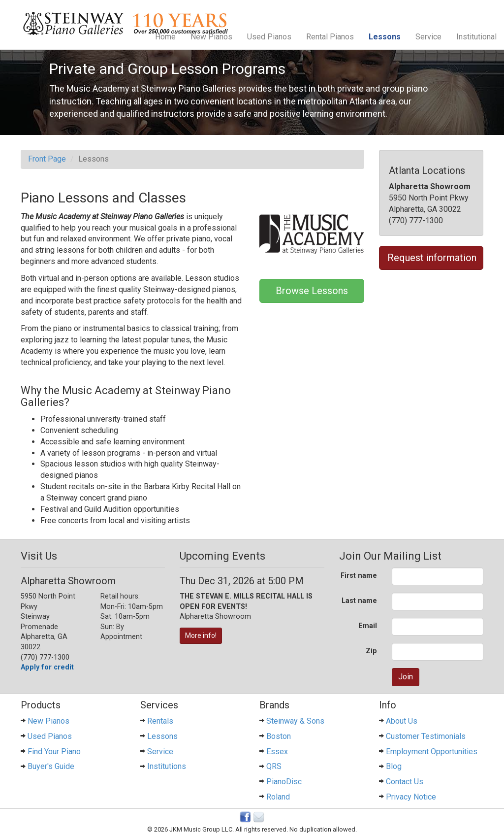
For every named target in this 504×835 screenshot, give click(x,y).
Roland (278, 797)
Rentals (160, 721)
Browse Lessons (312, 291)
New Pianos (211, 37)
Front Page (47, 159)
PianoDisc (284, 782)
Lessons (162, 736)
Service (428, 37)
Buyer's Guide (51, 766)
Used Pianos (269, 37)
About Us (402, 721)
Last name (359, 601)
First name (359, 576)
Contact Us (405, 782)
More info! (201, 635)
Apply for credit (47, 667)
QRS (274, 766)
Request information (432, 258)
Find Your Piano (54, 751)
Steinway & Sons (295, 721)
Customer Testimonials (426, 736)
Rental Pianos (330, 37)
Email (368, 626)
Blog (394, 766)
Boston (279, 736)
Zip (371, 651)
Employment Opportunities (432, 751)
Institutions (167, 766)
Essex (277, 751)
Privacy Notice (411, 797)
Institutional (476, 37)
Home (165, 37)
